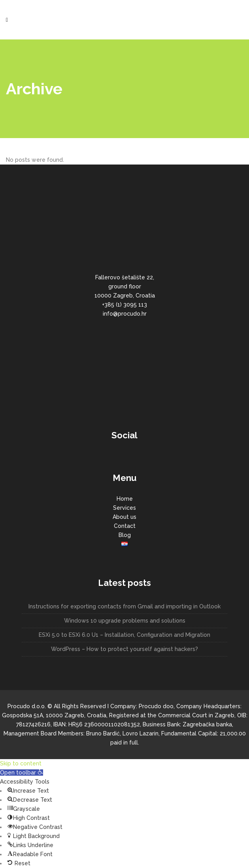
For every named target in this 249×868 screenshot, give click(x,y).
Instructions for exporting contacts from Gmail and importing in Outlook (124, 606)
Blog (125, 535)
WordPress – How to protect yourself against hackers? (124, 649)
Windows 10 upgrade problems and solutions (125, 621)
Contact (125, 526)
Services (124, 508)
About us (124, 517)
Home (125, 499)
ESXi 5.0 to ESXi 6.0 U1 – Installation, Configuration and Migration (124, 635)
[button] (22, 773)
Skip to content (21, 763)
